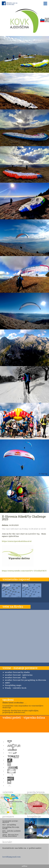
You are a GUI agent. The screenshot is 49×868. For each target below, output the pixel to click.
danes (6, 585)
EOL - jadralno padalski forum (11, 832)
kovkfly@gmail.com (11, 857)
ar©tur (25, 866)
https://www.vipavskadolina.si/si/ (17, 541)
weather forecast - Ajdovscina (19, 675)
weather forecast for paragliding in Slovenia (25, 680)
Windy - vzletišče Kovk (16, 688)
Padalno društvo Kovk (25, 21)
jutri (25, 585)
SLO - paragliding (9, 825)
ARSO (7, 683)
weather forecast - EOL (16, 678)
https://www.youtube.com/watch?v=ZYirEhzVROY (24, 571)
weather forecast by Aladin (17, 672)
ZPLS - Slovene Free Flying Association (10, 835)
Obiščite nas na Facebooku (12, 4)
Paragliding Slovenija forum (11, 828)
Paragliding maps (13, 685)
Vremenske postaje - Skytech (11, 822)
